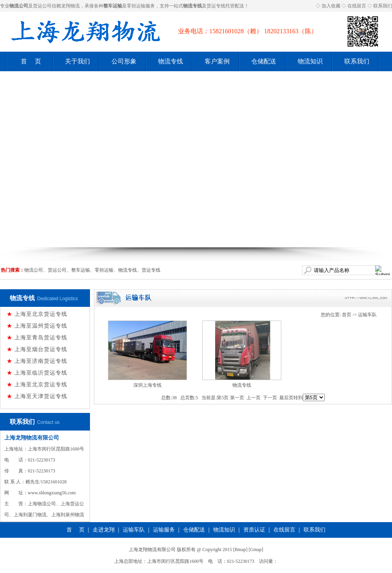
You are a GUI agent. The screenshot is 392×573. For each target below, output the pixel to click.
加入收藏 (331, 6)
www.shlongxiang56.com (52, 493)
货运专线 (216, 6)
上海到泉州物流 (68, 515)
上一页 (254, 398)
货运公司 (42, 6)
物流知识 (310, 61)
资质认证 (254, 530)
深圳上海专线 (147, 385)
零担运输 (136, 6)
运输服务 (164, 530)
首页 (347, 315)
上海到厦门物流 (30, 515)
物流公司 (34, 270)
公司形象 (124, 61)
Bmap (240, 550)
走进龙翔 (104, 530)
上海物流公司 (42, 504)
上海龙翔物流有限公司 (32, 438)
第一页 (237, 398)
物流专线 (171, 61)
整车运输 (81, 270)
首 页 (31, 61)
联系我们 (383, 6)
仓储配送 (264, 61)
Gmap (256, 550)
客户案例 (217, 61)
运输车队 (367, 315)
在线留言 (357, 6)
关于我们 (77, 61)
